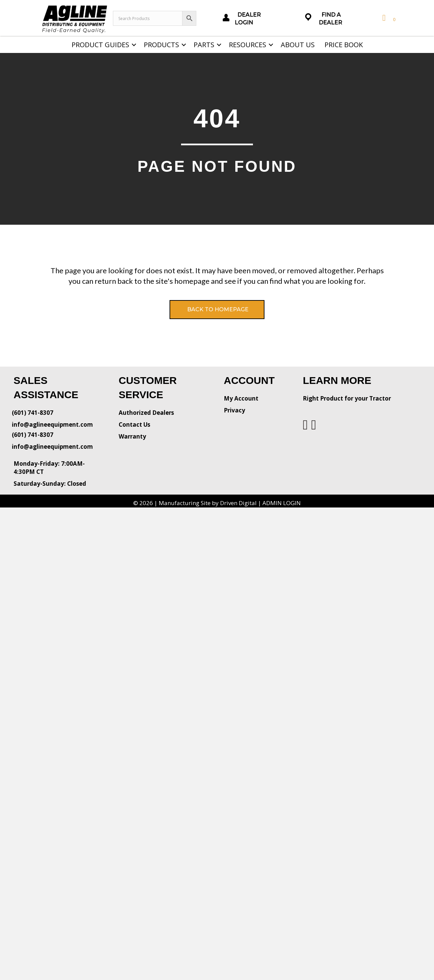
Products (161, 45)
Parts (204, 45)
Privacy (234, 410)
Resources (248, 45)
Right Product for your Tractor (347, 398)
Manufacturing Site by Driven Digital (208, 503)
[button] (134, 45)
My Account (241, 398)
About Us (298, 45)
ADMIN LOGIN (282, 503)
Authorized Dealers (146, 413)
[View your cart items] (388, 18)
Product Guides (100, 45)
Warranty (132, 436)
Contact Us (134, 424)
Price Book (344, 45)
